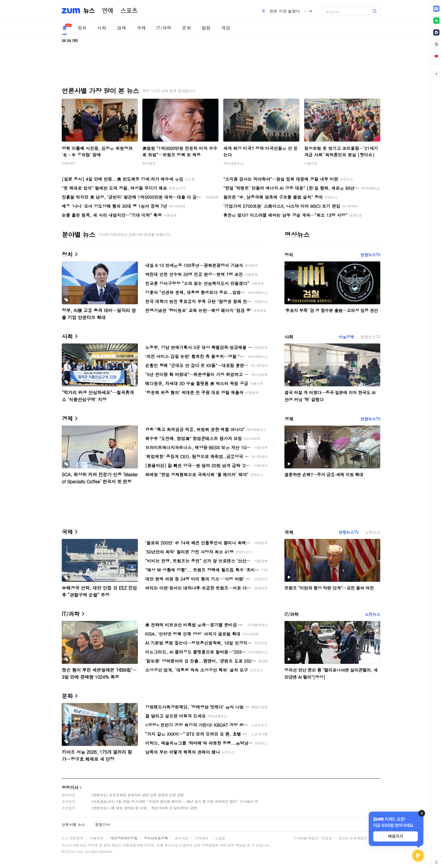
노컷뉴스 (373, 532)
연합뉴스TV (370, 255)
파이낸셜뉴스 (233, 163)
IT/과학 (164, 28)
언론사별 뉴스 (73, 824)
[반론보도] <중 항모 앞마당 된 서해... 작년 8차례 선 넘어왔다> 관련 (144, 808)
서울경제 (346, 337)
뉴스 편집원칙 (72, 838)
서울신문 (311, 163)
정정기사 (70, 787)
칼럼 (206, 28)
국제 (141, 28)
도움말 (220, 838)
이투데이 (68, 163)
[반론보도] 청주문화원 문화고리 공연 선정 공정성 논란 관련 (138, 795)
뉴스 (89, 11)
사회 (102, 28)
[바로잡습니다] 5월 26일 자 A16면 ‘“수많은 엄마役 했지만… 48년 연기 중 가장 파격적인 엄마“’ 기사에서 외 (175, 801)
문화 (186, 28)
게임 (226, 28)
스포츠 (129, 11)
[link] (436, 9)
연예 (108, 11)
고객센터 (202, 838)
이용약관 (97, 838)
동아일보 (149, 163)
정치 (82, 28)
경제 (121, 28)
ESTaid (70, 852)
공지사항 (181, 838)
